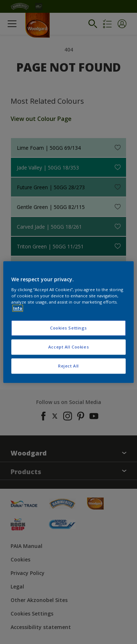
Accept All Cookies (68, 347)
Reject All (68, 366)
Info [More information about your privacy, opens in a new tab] (18, 308)
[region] (68, 322)
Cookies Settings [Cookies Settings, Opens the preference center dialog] (68, 328)
